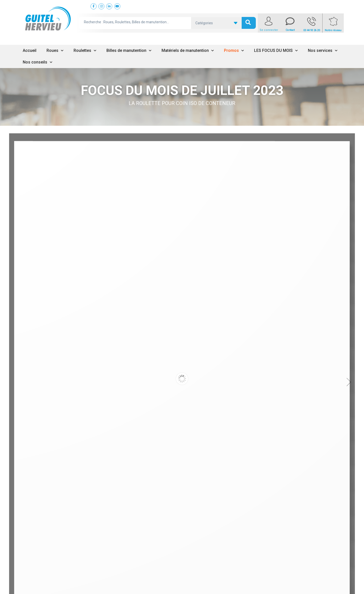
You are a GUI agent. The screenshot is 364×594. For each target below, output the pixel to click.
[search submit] (249, 23)
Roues (55, 50)
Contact (290, 30)
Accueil (30, 50)
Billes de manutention (129, 50)
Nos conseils (38, 62)
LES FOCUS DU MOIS (276, 50)
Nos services (323, 50)
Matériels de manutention (188, 50)
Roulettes (85, 50)
